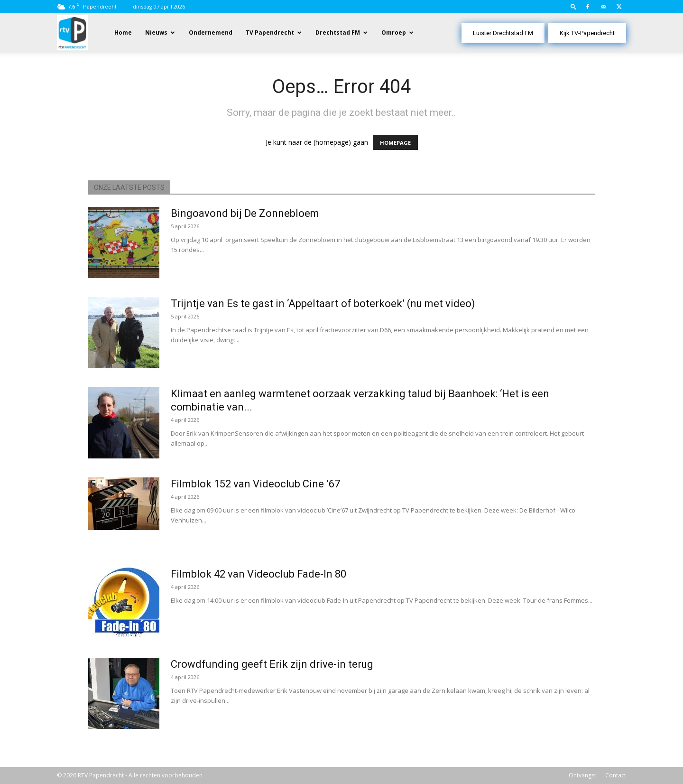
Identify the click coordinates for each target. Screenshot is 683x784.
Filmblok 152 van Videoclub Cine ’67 (255, 484)
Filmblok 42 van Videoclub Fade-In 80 (258, 574)
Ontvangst (582, 775)
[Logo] (72, 32)
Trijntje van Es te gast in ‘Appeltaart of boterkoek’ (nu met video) (323, 303)
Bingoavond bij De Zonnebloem (245, 213)
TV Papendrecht (270, 33)
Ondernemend (211, 33)
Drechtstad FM (338, 33)
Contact (616, 775)
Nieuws (156, 33)
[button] (573, 6)
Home (123, 33)
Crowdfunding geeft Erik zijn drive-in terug (272, 664)
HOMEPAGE (395, 143)
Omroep (394, 33)
